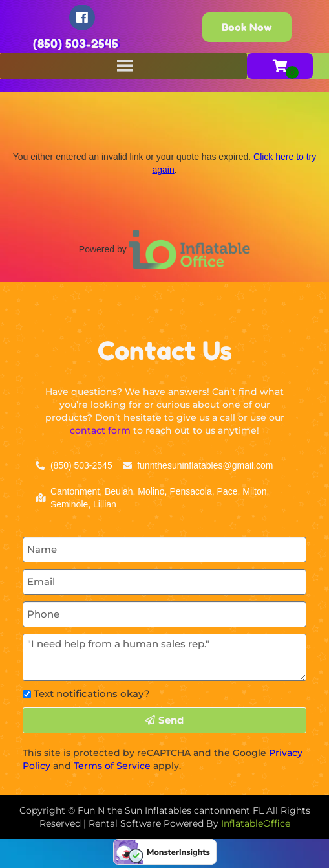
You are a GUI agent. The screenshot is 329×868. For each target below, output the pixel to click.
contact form (100, 430)
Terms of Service (112, 766)
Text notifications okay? (92, 694)
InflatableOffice (256, 823)
